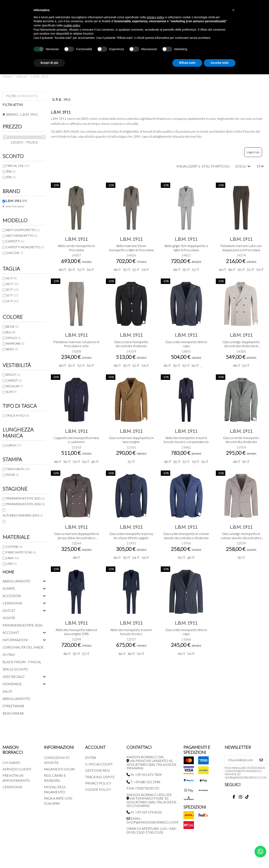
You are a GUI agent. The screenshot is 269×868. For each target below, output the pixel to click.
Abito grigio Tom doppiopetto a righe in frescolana (186, 248)
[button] (233, 10)
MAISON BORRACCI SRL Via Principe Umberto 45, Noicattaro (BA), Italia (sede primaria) (152, 762)
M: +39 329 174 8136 (144, 812)
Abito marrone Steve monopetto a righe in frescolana (131, 248)
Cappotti (15, 241)
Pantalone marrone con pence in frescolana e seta (76, 344)
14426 (131, 255)
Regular (15, 386)
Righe (12, 475)
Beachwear (13, 713)
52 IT (12, 295)
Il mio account (99, 764)
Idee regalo (13, 676)
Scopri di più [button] (49, 63)
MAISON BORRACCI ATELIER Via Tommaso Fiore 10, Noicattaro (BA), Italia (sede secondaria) (152, 800)
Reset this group (15, 207)
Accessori (12, 596)
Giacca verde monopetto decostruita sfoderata (241, 440)
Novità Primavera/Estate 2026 (22, 621)
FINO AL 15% (18, 166)
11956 (186, 543)
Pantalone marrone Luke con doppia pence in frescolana (241, 248)
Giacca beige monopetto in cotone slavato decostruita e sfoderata (241, 538)
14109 (131, 351)
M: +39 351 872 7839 (144, 775)
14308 (76, 351)
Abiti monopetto (22, 236)
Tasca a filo (17, 415)
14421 (186, 255)
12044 (76, 543)
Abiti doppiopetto (23, 230)
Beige (12, 326)
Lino (11, 564)
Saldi (7, 691)
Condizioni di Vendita (57, 760)
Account (11, 632)
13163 (76, 447)
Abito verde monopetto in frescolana (76, 248)
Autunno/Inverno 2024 (23, 515)
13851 (186, 351)
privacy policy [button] (156, 17)
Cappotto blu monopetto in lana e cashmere (76, 440)
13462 (186, 447)
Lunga (14, 445)
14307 (76, 255)
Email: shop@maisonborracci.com (152, 820)
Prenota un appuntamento (16, 778)
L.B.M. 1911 (76, 239)
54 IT (12, 301)
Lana (12, 558)
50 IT (12, 290)
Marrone (15, 343)
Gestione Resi (98, 770)
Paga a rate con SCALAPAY (58, 801)
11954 (241, 447)
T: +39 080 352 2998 (143, 782)
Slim (11, 392)
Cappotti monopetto (25, 247)
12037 (131, 639)
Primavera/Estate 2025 (25, 498)
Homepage (12, 684)
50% (11, 177)
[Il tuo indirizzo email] (241, 760)
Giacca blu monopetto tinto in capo (186, 344)
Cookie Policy (98, 789)
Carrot (14, 380)
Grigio (13, 338)
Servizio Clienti (17, 769)
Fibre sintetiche (21, 552)
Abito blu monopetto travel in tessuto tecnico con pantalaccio (186, 440)
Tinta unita (18, 469)
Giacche (15, 253)
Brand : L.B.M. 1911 (22, 114)
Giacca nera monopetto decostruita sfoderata (131, 344)
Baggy (13, 375)
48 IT (12, 284)
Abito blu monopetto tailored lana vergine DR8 (76, 632)
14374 (241, 255)
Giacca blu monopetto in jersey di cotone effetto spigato (131, 536)
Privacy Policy (98, 783)
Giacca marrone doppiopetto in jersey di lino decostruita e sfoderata (76, 538)
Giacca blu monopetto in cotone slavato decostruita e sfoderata (186, 536)
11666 (186, 639)
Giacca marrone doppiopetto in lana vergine (131, 440)
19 (260, 166)
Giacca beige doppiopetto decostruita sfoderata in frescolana (241, 346)
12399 (76, 639)
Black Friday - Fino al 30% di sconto (22, 665)
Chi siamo (11, 763)
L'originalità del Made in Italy (23, 651)
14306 (241, 351)
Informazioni (15, 640)
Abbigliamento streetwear (16, 702)
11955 (131, 543)
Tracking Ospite (100, 777)
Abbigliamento (16, 581)
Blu (11, 332)
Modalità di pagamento (55, 789)
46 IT (11, 278)
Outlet (9, 610)
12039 (241, 543)
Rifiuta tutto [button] (187, 63)
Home (8, 572)
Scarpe (9, 588)
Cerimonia (12, 603)
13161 (131, 447)
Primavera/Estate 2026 (25, 504)
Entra (91, 758)
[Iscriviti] (261, 760)
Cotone (14, 547)
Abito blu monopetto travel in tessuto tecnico (131, 632)
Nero (12, 349)
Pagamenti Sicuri (59, 769)
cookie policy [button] (72, 25)
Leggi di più (253, 152)
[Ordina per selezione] (243, 166)
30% (11, 171)
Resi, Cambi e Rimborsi (55, 778)
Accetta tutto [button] (220, 63)
